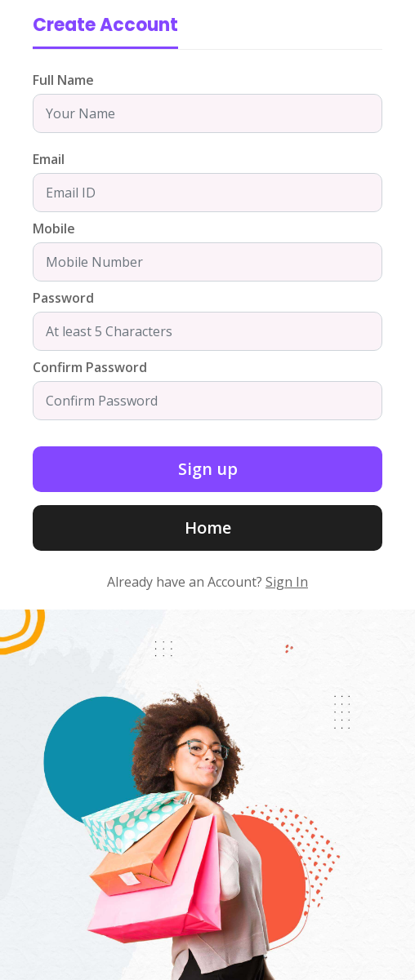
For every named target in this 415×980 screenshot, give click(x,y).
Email (49, 159)
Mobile (54, 228)
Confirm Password (90, 367)
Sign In (287, 582)
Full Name (63, 80)
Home (208, 528)
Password (63, 298)
